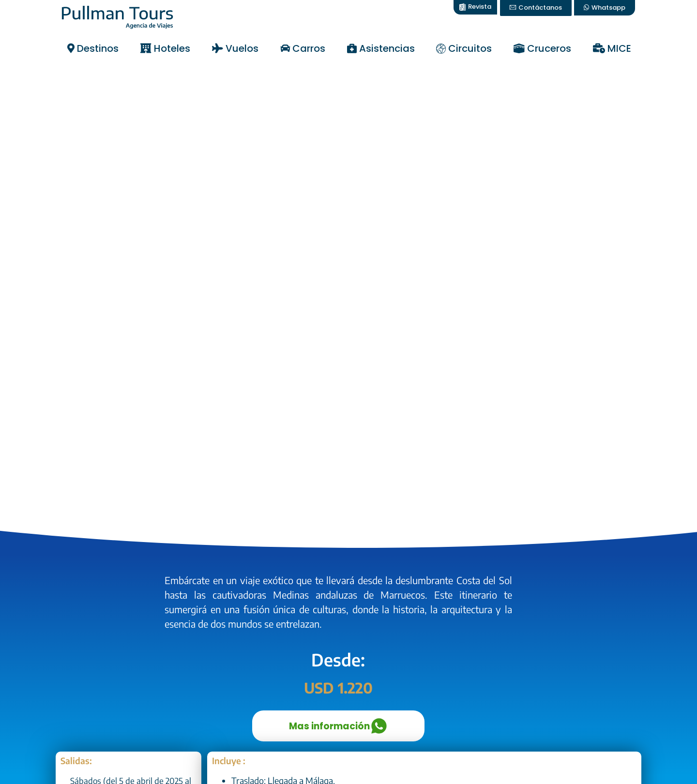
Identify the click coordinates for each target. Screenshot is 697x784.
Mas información (338, 726)
